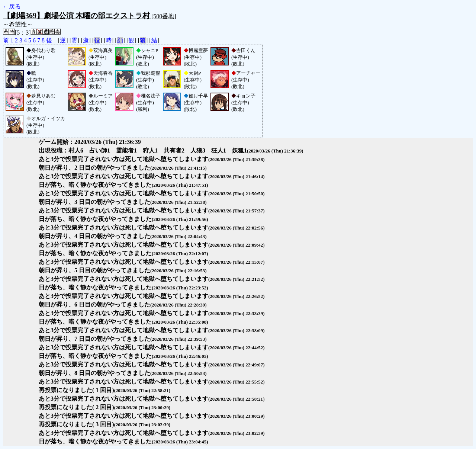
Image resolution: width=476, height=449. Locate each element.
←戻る (12, 7)
